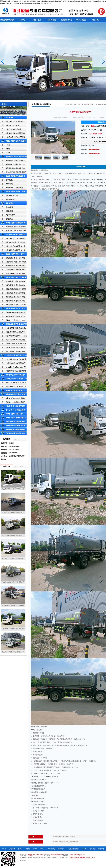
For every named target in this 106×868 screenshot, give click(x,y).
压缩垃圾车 (9, 207)
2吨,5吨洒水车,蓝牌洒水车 (15, 121)
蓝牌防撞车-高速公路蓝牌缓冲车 (13, 227)
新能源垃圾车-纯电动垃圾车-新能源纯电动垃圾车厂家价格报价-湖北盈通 (13, 169)
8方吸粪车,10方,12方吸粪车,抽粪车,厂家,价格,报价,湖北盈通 (13, 332)
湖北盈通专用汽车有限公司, (38, 858)
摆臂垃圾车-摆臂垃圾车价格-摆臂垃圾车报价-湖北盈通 (13, 301)
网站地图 (43, 4)
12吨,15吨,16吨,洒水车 (13, 129)
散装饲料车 (62, 849)
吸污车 (43, 849)
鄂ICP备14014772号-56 (56, 858)
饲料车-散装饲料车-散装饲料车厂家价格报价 (13, 399)
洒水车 (49, 4)
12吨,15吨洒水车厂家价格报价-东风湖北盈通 (13, 247)
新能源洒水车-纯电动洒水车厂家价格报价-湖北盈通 (13, 161)
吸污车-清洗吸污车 (12, 195)
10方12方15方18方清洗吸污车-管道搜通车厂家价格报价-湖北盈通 (13, 340)
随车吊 (84, 849)
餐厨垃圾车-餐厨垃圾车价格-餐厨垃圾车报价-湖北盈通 (13, 297)
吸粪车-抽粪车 (11, 199)
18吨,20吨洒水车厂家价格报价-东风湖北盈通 (13, 251)
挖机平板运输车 (74, 849)
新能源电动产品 (67, 20)
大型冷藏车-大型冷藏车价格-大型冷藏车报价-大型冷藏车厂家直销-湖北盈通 (13, 274)
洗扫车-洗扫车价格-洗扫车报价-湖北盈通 (13, 321)
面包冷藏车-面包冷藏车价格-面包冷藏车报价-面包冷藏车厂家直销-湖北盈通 (13, 258)
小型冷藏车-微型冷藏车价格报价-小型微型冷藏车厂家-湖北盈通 (13, 262)
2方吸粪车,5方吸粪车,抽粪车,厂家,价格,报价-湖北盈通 (13, 329)
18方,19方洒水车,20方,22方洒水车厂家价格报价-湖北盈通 (13, 371)
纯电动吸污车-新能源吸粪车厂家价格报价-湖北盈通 (13, 173)
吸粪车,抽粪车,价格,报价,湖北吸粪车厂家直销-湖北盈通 (13, 344)
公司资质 (92, 849)
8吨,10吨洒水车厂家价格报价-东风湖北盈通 (13, 243)
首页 (75, 104)
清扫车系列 (52, 20)
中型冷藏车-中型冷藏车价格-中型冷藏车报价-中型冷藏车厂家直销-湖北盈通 (13, 270)
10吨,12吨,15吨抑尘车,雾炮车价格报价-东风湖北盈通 (13, 383)
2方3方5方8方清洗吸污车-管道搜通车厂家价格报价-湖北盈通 (13, 336)
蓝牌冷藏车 (9, 180)
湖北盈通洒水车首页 (7, 20)
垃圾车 (35, 849)
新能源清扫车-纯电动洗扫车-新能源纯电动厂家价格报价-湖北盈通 (13, 165)
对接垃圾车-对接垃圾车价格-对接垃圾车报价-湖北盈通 (13, 293)
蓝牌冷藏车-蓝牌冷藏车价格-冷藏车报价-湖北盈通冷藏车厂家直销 (13, 266)
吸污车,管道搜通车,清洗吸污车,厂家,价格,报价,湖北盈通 (13, 348)
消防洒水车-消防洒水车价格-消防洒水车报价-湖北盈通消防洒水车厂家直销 (13, 138)
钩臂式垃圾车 (10, 215)
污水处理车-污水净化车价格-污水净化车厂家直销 (13, 352)
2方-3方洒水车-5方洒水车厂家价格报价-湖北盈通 (13, 360)
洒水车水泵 (51, 849)
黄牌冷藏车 (9, 184)
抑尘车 (21, 849)
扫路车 (8, 145)
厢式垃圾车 (9, 219)
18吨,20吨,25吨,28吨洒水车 (15, 133)
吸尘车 (8, 153)
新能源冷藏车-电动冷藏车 (14, 188)
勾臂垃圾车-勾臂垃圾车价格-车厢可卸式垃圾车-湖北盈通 (13, 286)
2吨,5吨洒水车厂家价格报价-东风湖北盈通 (13, 239)
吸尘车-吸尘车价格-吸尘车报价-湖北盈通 (13, 317)
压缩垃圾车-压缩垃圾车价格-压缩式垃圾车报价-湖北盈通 (13, 282)
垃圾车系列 (96, 20)
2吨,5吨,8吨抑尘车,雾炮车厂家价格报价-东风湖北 (13, 387)
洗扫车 (8, 149)
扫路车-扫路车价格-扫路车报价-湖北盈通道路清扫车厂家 (13, 313)
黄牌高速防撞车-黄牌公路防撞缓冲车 (13, 231)
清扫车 (28, 849)
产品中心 (22, 20)
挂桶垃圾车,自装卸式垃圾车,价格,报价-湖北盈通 (13, 290)
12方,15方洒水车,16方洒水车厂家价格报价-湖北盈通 (13, 368)
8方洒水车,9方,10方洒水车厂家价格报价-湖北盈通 (13, 364)
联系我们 (101, 849)
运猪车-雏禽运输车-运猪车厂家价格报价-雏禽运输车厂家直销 (13, 403)
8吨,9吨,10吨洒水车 (12, 125)
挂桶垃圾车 (9, 211)
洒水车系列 (37, 20)
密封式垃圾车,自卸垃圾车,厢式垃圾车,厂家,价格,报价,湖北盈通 (13, 305)
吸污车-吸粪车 (81, 20)
